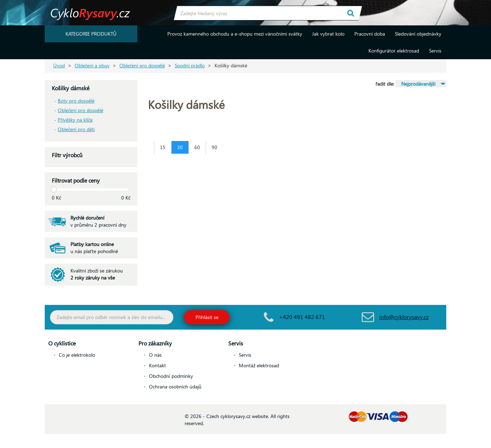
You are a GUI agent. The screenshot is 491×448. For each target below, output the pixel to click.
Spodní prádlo (190, 65)
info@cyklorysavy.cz (404, 317)
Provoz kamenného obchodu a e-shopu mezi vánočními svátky (235, 34)
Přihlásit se (207, 317)
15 (163, 147)
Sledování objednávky (418, 34)
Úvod (59, 65)
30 (180, 147)
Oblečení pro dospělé (142, 65)
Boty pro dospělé (76, 101)
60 (197, 147)
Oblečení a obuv (92, 65)
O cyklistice (62, 343)
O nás (155, 355)
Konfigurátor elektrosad (394, 51)
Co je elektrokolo (77, 355)
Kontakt (157, 365)
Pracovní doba (370, 34)
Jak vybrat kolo (328, 34)
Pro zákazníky (155, 343)
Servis (435, 51)
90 (215, 147)
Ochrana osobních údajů (175, 386)
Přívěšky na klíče (75, 120)
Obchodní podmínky (171, 376)
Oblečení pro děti (76, 129)
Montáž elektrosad (259, 365)
